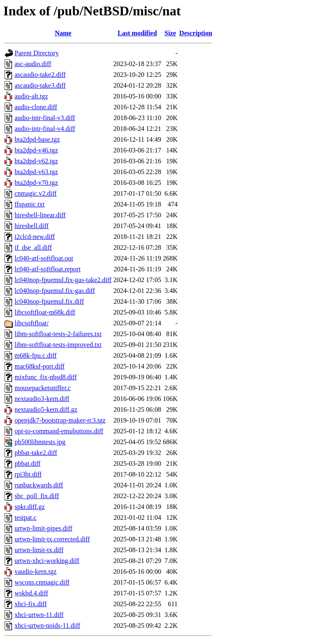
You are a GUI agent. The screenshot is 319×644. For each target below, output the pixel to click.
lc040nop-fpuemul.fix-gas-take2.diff (63, 280)
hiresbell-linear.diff (40, 215)
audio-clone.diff (36, 107)
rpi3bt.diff (28, 474)
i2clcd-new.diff (35, 237)
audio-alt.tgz (31, 96)
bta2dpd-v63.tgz (36, 172)
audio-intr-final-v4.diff (45, 129)
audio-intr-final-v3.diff (45, 118)
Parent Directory (37, 53)
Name (63, 33)
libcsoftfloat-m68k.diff (45, 312)
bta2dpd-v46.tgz (36, 150)
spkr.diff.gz (30, 507)
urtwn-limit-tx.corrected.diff (52, 539)
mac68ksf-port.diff (40, 366)
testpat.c (26, 517)
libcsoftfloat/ (32, 323)
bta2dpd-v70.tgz (36, 183)
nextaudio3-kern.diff (42, 399)
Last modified (137, 33)
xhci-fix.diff (31, 604)
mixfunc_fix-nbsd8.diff (46, 377)
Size (171, 33)
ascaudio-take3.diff (40, 85)
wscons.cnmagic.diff (42, 582)
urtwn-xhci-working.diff (47, 561)
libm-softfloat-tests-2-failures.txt (58, 334)
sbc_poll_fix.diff (37, 496)
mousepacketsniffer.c (43, 388)
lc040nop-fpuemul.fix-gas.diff (55, 291)
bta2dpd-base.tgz (37, 139)
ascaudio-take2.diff (40, 75)
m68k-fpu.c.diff (36, 355)
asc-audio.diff (33, 64)
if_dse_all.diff (33, 247)
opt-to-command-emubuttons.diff (59, 431)
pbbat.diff (27, 463)
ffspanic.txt (30, 204)
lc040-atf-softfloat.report (48, 269)
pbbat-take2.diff (36, 453)
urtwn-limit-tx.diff (39, 550)
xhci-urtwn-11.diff (39, 615)
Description (196, 33)
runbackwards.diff (39, 485)
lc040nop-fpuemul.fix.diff (49, 301)
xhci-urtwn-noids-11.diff (47, 626)
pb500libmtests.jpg (40, 442)
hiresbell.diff (32, 226)
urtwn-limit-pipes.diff (43, 528)
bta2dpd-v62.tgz (36, 161)
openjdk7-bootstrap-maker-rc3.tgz (60, 420)
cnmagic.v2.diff (36, 193)
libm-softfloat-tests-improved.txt (58, 345)
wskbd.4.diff (31, 593)
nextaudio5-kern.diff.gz (46, 409)
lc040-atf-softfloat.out (44, 258)
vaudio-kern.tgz (36, 571)
